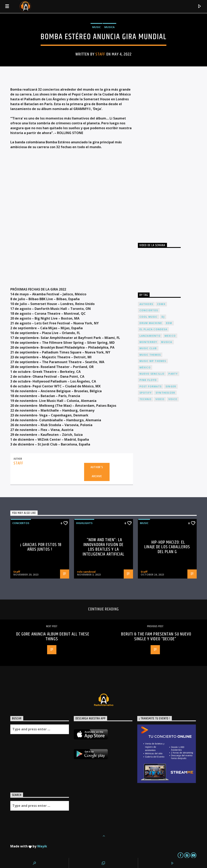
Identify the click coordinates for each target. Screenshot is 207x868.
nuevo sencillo (152, 374)
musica (167, 342)
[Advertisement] (168, 157)
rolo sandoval (86, 572)
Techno (145, 399)
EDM (169, 323)
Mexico (170, 336)
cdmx (161, 304)
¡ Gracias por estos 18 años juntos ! (41, 547)
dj (163, 317)
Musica (109, 27)
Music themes (150, 355)
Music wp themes (153, 361)
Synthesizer (165, 393)
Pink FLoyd (148, 380)
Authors (146, 304)
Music (96, 27)
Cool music (148, 317)
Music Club (148, 348)
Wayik (42, 846)
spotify (146, 393)
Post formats (150, 386)
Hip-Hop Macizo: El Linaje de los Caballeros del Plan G (167, 547)
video (160, 399)
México (145, 367)
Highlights (84, 523)
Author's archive (97, 472)
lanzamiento (150, 336)
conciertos (149, 310)
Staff (100, 54)
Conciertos (21, 523)
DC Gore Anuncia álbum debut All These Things (53, 637)
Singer (171, 386)
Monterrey (148, 342)
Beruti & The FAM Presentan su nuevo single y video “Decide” (156, 637)
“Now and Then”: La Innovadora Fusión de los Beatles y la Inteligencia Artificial (103, 547)
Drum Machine (151, 323)
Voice (173, 399)
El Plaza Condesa (153, 329)
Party (173, 374)
